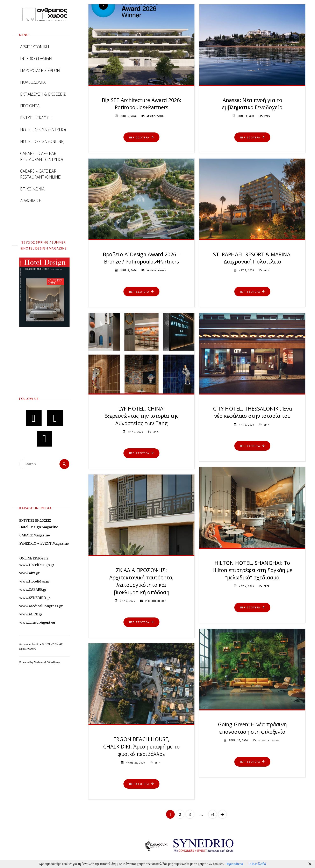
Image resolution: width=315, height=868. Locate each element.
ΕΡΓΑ (267, 116)
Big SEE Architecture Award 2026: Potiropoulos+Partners (142, 104)
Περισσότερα (234, 864)
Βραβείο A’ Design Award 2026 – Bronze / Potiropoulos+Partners (141, 258)
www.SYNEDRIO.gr (35, 598)
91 (213, 814)
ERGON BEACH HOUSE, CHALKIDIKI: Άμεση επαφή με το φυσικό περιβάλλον (142, 747)
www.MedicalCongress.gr (41, 606)
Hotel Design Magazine (39, 527)
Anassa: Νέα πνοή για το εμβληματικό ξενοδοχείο (252, 104)
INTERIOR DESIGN (156, 601)
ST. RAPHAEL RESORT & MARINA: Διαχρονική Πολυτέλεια (252, 258)
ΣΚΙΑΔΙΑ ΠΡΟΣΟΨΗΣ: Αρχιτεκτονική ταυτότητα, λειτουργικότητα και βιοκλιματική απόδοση (142, 581)
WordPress (54, 662)
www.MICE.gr (31, 614)
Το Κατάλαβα (257, 864)
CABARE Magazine (35, 535)
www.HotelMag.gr (35, 581)
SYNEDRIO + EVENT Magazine (44, 543)
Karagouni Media (30, 644)
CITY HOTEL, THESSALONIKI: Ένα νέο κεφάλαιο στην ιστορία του (252, 412)
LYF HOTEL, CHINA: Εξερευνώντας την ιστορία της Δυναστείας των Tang (142, 416)
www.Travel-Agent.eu (37, 622)
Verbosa (38, 662)
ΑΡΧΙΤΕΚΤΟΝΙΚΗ (156, 116)
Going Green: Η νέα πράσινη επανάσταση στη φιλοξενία (252, 728)
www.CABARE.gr (33, 589)
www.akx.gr (30, 573)
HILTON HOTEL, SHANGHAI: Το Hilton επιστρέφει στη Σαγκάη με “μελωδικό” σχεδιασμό (252, 570)
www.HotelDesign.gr (37, 565)
